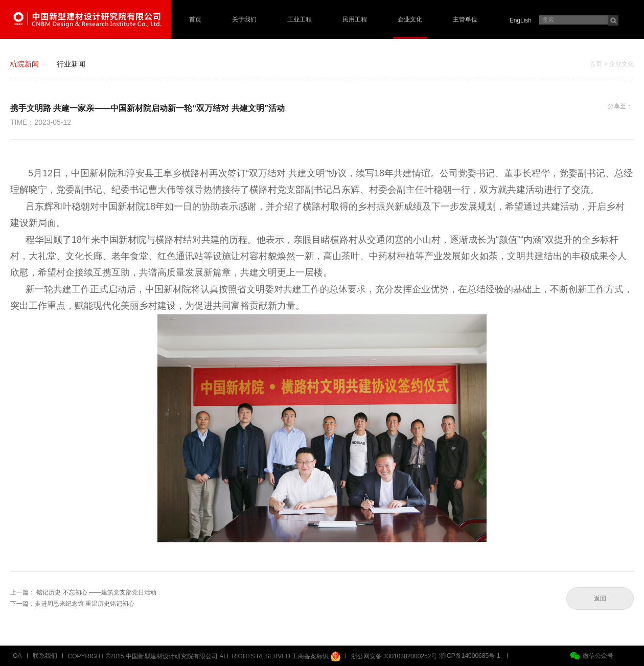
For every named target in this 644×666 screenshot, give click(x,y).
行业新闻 (71, 64)
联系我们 (45, 656)
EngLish (521, 20)
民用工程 (355, 19)
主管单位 (465, 19)
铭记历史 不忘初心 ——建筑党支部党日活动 (96, 592)
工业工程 (300, 19)
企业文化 (410, 19)
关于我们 (244, 19)
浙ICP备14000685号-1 (470, 656)
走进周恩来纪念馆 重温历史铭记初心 (85, 604)
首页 (195, 19)
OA (17, 656)
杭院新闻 (25, 64)
